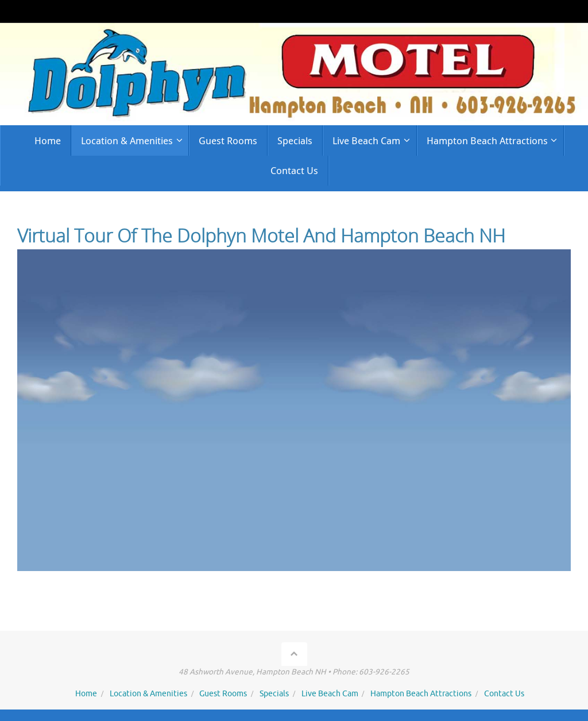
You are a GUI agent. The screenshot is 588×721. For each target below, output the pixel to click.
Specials (274, 694)
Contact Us (504, 694)
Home (86, 694)
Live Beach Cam (330, 694)
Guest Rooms (223, 694)
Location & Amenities (148, 694)
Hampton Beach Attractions (421, 694)
